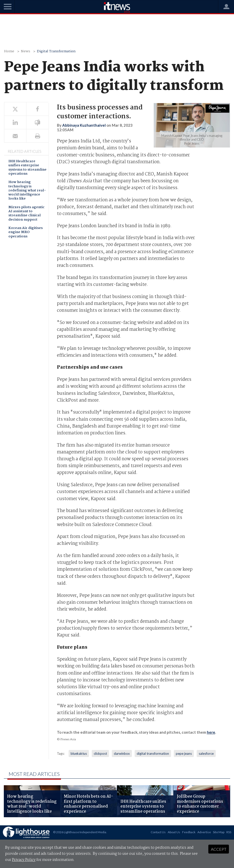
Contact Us (158, 832)
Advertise (204, 832)
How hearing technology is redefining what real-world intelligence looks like (27, 191)
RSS (229, 832)
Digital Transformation (56, 51)
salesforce (206, 754)
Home (9, 51)
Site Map (219, 832)
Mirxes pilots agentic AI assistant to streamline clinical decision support (26, 214)
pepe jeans (184, 754)
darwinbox (122, 754)
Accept (219, 849)
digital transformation (153, 754)
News (26, 51)
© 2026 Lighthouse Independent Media (80, 832)
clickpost (100, 754)
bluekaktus (79, 754)
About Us (174, 832)
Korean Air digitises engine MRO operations (26, 233)
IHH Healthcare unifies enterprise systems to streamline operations (27, 168)
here (211, 732)
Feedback (189, 832)
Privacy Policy (24, 860)
